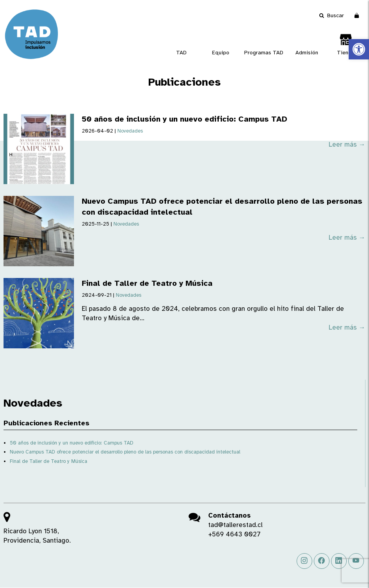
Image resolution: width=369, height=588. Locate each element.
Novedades (130, 131)
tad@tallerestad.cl (235, 525)
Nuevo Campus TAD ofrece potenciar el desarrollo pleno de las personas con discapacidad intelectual (125, 452)
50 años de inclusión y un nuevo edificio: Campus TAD (184, 119)
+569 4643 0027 (234, 534)
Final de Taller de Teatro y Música (147, 283)
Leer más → (347, 144)
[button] (359, 49)
